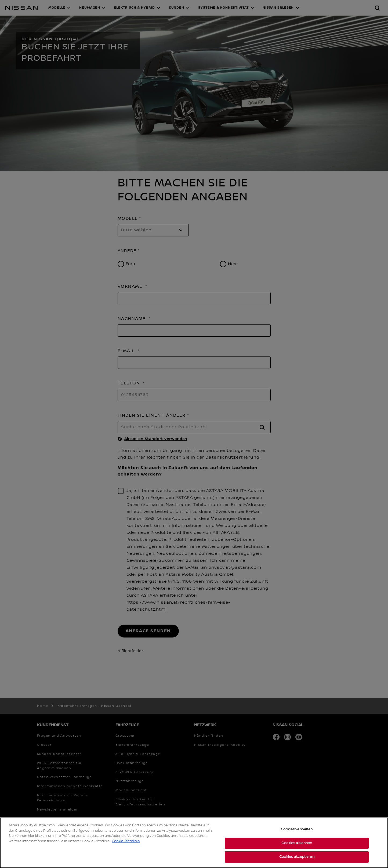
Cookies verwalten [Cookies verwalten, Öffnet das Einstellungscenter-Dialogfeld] (297, 829)
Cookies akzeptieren (297, 857)
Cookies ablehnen (297, 843)
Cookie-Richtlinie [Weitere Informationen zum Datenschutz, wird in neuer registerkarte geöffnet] (126, 841)
